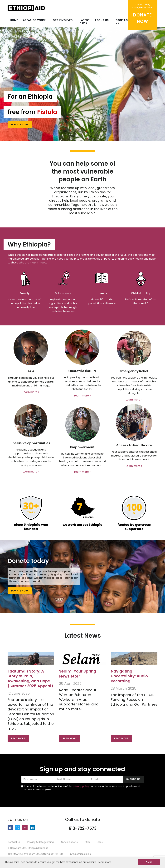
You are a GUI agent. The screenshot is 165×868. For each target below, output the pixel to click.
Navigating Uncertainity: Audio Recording (129, 676)
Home (14, 20)
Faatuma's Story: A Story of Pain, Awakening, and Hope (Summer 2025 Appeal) (30, 679)
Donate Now (20, 125)
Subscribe (133, 779)
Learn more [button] (104, 862)
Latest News (85, 21)
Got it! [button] (149, 862)
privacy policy (81, 786)
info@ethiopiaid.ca (80, 854)
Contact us (123, 21)
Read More (18, 738)
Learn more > (31, 392)
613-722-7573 (83, 828)
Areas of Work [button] (34, 20)
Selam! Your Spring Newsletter (78, 674)
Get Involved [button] (63, 20)
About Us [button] (102, 20)
